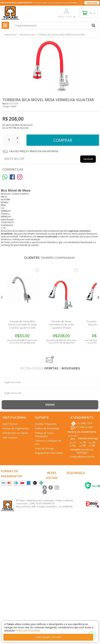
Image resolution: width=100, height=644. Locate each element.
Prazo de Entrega (44, 448)
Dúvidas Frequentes (46, 424)
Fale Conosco (10, 437)
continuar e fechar (48, 637)
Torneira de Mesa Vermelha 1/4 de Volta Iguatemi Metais (61, 325)
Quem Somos (10, 424)
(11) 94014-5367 (82, 427)
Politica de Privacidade (28, 630)
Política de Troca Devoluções (44, 435)
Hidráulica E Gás (27, 35)
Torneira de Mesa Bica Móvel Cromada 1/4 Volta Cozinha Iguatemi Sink (22, 325)
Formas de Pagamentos (16, 428)
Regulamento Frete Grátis (49, 453)
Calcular (88, 159)
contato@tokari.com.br (82, 457)
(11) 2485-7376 (82, 423)
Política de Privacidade (47, 428)
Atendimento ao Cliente (15, 433)
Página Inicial (10, 35)
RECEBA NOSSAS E (50, 368)
